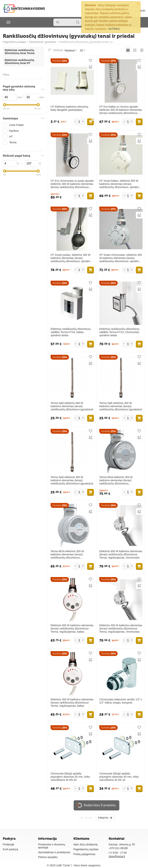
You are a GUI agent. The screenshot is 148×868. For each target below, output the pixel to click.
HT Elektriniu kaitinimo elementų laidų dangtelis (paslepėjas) (69, 108)
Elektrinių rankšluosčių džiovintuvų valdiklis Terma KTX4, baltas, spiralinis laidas (71, 332)
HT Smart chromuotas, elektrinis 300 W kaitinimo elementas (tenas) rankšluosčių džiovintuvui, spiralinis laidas (121, 258)
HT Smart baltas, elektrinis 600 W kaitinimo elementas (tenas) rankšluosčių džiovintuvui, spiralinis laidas (120, 184)
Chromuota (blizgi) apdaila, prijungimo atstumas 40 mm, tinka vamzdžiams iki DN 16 (119, 777)
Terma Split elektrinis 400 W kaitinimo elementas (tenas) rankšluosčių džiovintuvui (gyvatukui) (121, 406)
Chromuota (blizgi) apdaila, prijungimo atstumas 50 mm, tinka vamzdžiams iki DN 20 (70, 777)
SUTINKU (114, 29)
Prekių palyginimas (84, 854)
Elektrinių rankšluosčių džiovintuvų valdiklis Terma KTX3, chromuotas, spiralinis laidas (120, 332)
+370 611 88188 (118, 848)
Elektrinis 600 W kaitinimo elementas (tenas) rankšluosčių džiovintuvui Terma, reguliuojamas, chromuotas (121, 554)
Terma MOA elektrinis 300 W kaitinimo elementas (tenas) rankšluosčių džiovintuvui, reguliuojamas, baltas (67, 554)
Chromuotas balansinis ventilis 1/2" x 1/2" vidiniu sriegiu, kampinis (121, 701)
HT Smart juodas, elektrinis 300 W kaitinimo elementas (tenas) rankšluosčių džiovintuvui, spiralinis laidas (71, 258)
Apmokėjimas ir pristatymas (54, 852)
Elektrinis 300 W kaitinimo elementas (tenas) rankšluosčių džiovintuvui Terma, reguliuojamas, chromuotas (121, 629)
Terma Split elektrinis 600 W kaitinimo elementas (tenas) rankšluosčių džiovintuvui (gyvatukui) (72, 406)
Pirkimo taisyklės (48, 857)
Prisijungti (9, 844)
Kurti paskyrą (10, 849)
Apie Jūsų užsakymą (86, 844)
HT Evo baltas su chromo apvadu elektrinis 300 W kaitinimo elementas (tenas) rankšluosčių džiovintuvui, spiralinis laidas (121, 110)
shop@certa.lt (117, 856)
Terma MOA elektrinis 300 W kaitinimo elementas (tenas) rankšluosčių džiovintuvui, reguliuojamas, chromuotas (116, 480)
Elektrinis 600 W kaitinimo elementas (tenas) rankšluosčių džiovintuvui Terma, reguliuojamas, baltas (72, 629)
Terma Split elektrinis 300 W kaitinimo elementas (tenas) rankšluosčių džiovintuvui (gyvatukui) (72, 480)
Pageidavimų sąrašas (86, 849)
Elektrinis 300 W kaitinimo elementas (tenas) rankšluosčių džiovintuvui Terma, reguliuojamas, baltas (72, 703)
